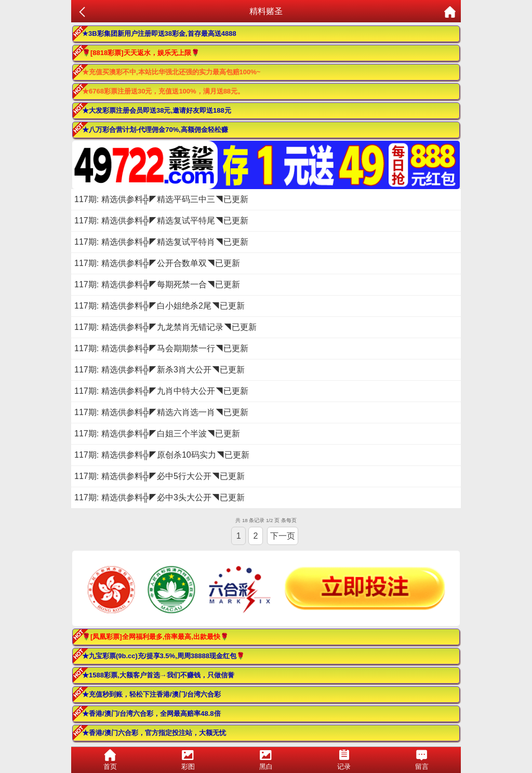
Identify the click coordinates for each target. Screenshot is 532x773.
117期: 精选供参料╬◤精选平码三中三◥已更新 (161, 199)
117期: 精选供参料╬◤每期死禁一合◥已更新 (157, 284)
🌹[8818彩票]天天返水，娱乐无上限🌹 (141, 53)
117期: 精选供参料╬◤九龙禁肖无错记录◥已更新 (165, 327)
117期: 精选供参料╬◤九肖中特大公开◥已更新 (161, 391)
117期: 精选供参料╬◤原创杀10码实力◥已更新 (162, 455)
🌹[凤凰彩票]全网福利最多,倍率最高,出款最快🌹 (155, 637)
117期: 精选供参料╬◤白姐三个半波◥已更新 (157, 434)
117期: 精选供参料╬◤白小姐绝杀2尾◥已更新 (159, 306)
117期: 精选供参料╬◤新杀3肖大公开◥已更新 (159, 370)
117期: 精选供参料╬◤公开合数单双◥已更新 (157, 263)
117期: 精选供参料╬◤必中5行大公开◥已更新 (159, 476)
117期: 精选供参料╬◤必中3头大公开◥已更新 (159, 497)
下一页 (283, 536)
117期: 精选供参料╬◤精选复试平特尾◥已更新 (161, 221)
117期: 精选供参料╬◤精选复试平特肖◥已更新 (161, 242)
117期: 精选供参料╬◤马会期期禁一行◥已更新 (161, 348)
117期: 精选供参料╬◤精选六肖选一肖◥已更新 (161, 412)
